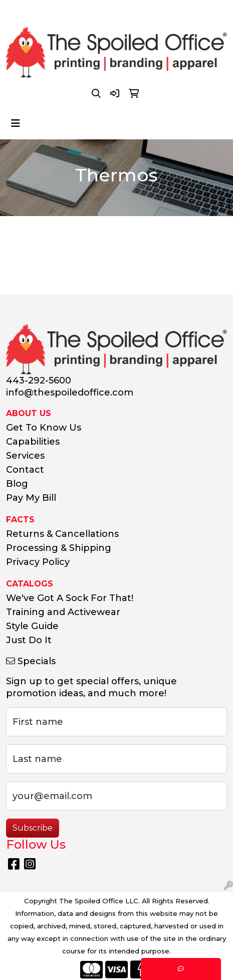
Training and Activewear (63, 612)
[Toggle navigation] (16, 123)
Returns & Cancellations (62, 534)
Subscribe (33, 828)
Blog (17, 484)
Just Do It (29, 640)
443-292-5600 (55, 11)
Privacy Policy (38, 562)
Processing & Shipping (59, 548)
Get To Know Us (44, 428)
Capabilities (33, 442)
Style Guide (32, 626)
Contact (25, 470)
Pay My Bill (31, 498)
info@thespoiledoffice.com (147, 11)
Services (25, 456)
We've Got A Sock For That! (70, 598)
